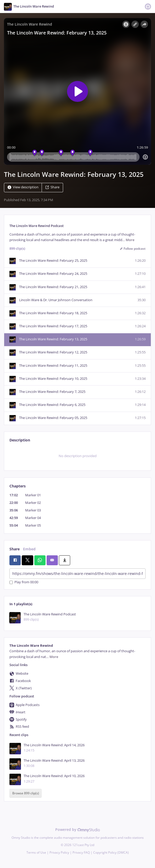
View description (23, 187)
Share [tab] (15, 549)
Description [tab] (20, 440)
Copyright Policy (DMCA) (111, 852)
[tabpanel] (77, 456)
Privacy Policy (59, 852)
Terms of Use (36, 852)
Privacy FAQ (81, 852)
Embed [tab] (29, 549)
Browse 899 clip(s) (26, 793)
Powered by (78, 829)
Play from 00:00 (24, 582)
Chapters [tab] (18, 486)
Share (52, 187)
